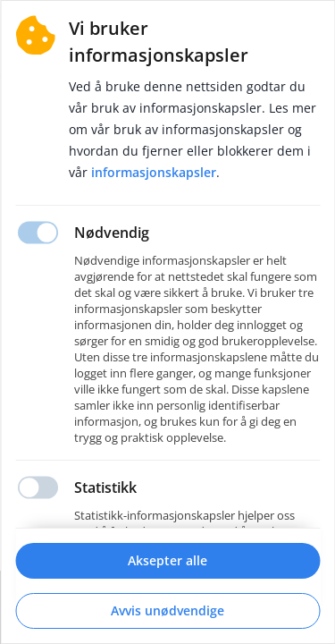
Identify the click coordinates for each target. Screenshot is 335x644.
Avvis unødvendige (167, 610)
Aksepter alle (167, 560)
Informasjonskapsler (154, 172)
